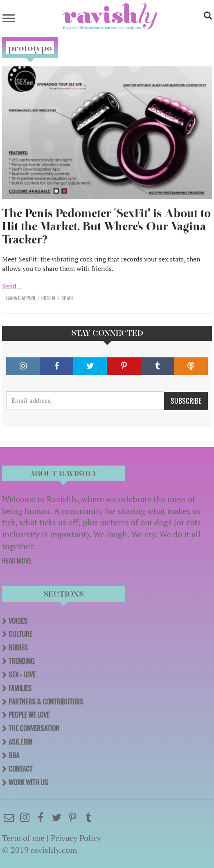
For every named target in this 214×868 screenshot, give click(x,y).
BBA (14, 755)
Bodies (18, 648)
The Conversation (34, 728)
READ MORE (17, 561)
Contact (20, 769)
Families (20, 688)
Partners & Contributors (46, 702)
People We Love (29, 715)
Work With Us (28, 782)
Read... (12, 286)
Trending (21, 661)
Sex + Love (22, 675)
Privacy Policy (76, 838)
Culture (20, 634)
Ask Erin (20, 742)
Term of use (23, 838)
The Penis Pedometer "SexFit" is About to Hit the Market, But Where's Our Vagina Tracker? (106, 226)
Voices (18, 621)
